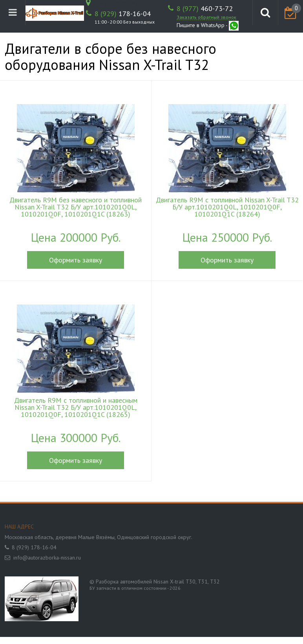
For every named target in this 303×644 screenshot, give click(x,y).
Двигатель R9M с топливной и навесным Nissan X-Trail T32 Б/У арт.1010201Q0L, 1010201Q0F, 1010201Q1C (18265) (76, 407)
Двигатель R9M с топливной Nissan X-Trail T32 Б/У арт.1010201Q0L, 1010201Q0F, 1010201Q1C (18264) (227, 207)
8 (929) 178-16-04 (34, 547)
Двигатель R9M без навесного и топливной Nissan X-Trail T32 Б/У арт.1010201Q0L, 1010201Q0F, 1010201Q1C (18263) (76, 207)
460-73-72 (205, 9)
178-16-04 (123, 14)
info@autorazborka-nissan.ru (47, 558)
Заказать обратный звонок (206, 17)
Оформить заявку (76, 260)
